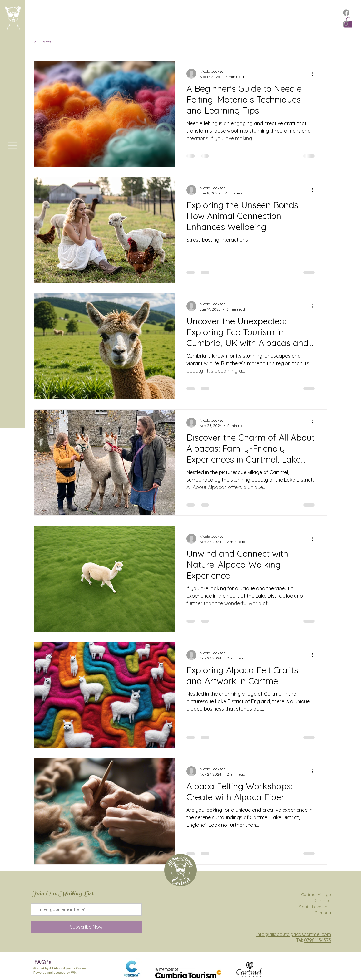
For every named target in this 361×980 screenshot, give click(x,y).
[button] (12, 145)
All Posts (42, 42)
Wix (74, 973)
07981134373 (318, 940)
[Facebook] (346, 13)
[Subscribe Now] (86, 927)
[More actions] (315, 74)
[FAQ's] (43, 962)
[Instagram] (346, 24)
